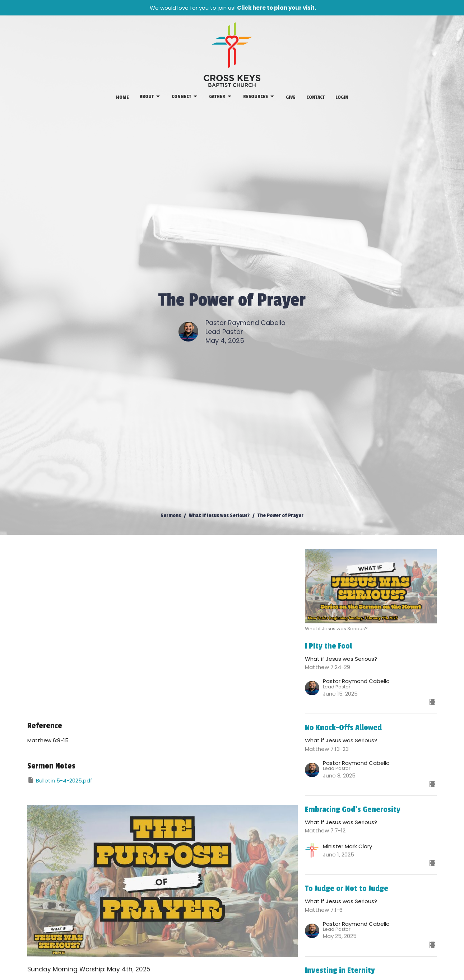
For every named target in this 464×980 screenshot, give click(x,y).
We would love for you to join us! (233, 8)
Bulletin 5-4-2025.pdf (60, 780)
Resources (259, 97)
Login (342, 97)
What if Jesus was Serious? (219, 515)
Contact (315, 97)
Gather (221, 97)
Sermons (171, 515)
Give (291, 97)
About (150, 97)
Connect (185, 97)
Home (122, 97)
